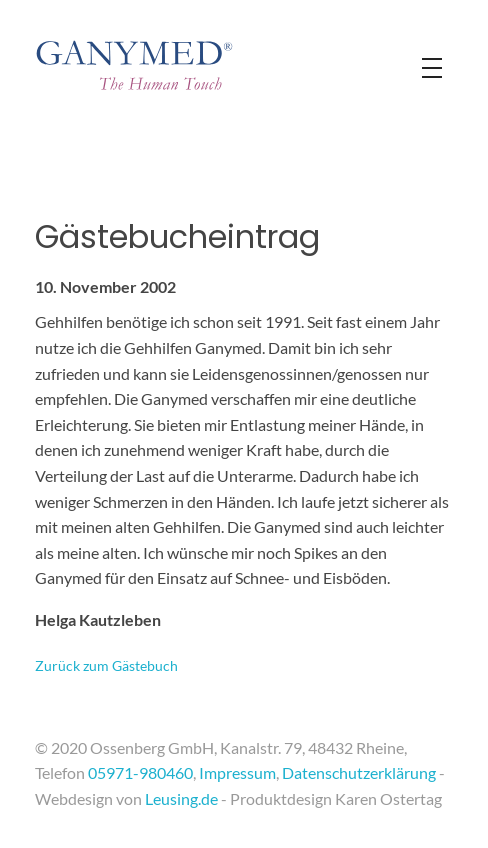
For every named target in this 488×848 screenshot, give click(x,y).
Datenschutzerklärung (359, 772)
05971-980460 (140, 772)
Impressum (237, 772)
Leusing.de (181, 798)
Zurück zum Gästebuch (106, 665)
